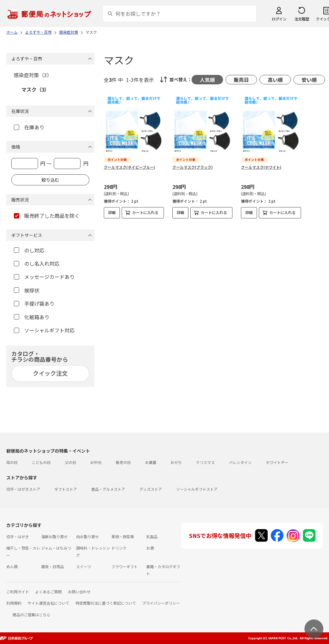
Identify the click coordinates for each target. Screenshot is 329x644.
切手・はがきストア (23, 489)
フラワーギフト (125, 566)
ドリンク (119, 548)
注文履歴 (302, 19)
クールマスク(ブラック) (192, 167)
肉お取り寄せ (87, 537)
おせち (176, 462)
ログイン (279, 19)
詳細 (112, 212)
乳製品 (152, 537)
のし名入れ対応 (37, 263)
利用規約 (14, 603)
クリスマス (205, 462)
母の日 (12, 462)
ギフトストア (66, 489)
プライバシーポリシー (161, 603)
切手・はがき (18, 537)
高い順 (275, 80)
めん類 (12, 566)
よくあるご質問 (48, 592)
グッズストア (151, 489)
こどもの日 (41, 462)
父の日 (70, 462)
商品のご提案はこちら (31, 615)
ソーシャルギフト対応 (44, 330)
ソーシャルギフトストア (197, 489)
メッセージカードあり (44, 277)
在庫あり (29, 127)
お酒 (150, 548)
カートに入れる (145, 212)
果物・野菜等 (123, 537)
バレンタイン (240, 462)
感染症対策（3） (33, 75)
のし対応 (29, 250)
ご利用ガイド (18, 592)
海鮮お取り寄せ (54, 537)
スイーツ (84, 566)
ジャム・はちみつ (56, 548)
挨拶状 (27, 290)
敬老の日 (123, 462)
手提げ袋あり (34, 303)
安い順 (309, 80)
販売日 (241, 80)
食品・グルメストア (108, 489)
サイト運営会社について (48, 603)
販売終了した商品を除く (47, 216)
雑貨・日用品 (53, 566)
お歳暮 (151, 462)
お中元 (96, 462)
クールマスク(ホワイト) (261, 167)
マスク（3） (35, 89)
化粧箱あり (32, 317)
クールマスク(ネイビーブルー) (129, 167)
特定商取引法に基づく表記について (106, 603)
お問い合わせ (79, 592)
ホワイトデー (277, 462)
